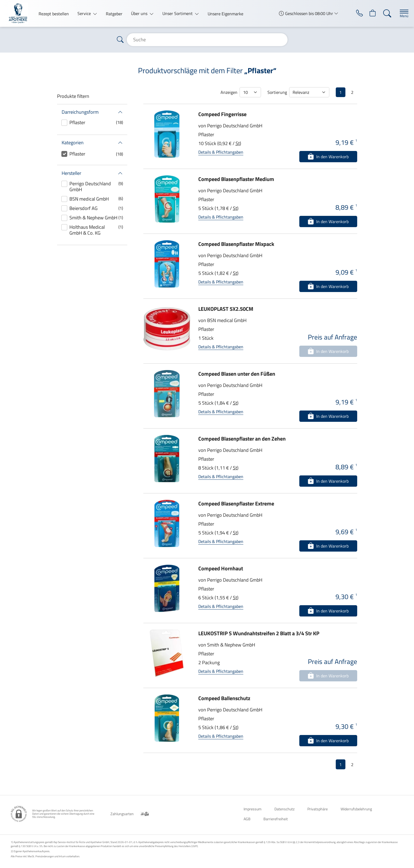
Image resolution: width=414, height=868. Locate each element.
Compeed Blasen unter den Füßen (237, 374)
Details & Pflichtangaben (221, 152)
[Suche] (384, 13)
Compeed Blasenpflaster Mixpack (236, 244)
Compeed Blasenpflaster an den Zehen (242, 439)
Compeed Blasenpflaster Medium (236, 179)
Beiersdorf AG (83, 208)
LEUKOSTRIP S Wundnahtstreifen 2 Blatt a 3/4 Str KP (259, 633)
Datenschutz (284, 809)
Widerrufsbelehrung (356, 809)
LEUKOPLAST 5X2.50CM (226, 309)
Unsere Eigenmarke (225, 14)
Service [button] (85, 13)
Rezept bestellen (54, 14)
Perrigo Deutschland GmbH (90, 186)
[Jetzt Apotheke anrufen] (355, 13)
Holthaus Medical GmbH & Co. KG (87, 230)
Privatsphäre (318, 809)
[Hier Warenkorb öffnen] (369, 13)
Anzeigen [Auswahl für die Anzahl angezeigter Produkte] (229, 92)
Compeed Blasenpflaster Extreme (236, 503)
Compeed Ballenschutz (224, 698)
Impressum (253, 809)
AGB (247, 819)
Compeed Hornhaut (221, 568)
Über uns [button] (140, 13)
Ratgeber (114, 14)
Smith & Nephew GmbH (93, 218)
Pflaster (77, 122)
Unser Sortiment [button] (178, 13)
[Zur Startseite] (20, 13)
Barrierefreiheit (276, 819)
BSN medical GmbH (89, 199)
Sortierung (277, 92)
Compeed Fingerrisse (222, 114)
